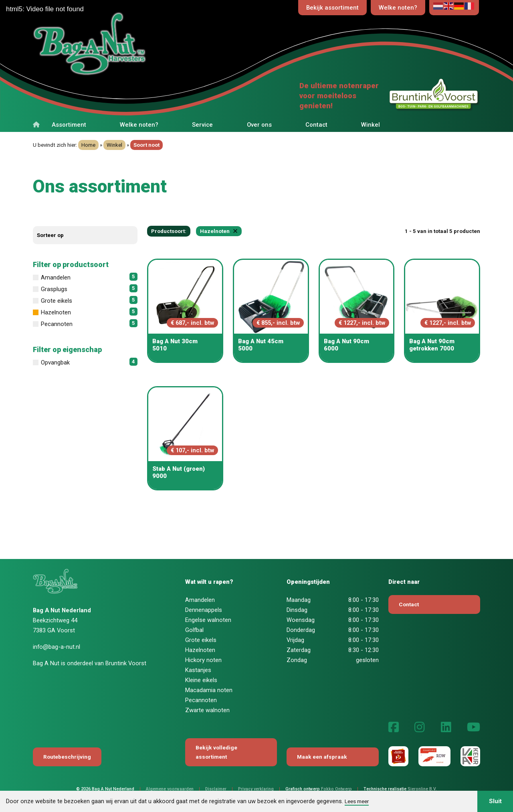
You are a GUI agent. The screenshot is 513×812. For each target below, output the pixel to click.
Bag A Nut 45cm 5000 (261, 345)
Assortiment (69, 125)
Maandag (299, 600)
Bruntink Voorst (126, 663)
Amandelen (200, 600)
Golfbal (194, 630)
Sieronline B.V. (422, 789)
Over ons (259, 125)
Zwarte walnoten (207, 710)
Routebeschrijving (67, 757)
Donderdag (301, 630)
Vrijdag (295, 640)
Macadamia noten (209, 690)
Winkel (371, 125)
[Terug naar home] (123, 45)
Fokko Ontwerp (336, 789)
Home (88, 145)
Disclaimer (216, 789)
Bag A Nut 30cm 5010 (175, 345)
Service (202, 125)
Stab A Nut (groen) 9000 (179, 472)
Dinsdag (297, 610)
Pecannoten (201, 700)
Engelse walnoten (208, 620)
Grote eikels (201, 640)
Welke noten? (398, 8)
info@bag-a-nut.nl (57, 647)
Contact (316, 125)
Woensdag (301, 620)
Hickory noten (203, 660)
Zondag (297, 660)
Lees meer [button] (357, 801)
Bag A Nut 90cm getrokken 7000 (432, 345)
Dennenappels (204, 610)
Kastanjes (198, 670)
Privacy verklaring (256, 789)
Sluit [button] (495, 801)
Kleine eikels (201, 680)
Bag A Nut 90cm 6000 (346, 345)
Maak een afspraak (322, 757)
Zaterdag (299, 650)
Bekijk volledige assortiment (216, 752)
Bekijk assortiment (332, 8)
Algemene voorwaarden (170, 789)
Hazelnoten (200, 650)
